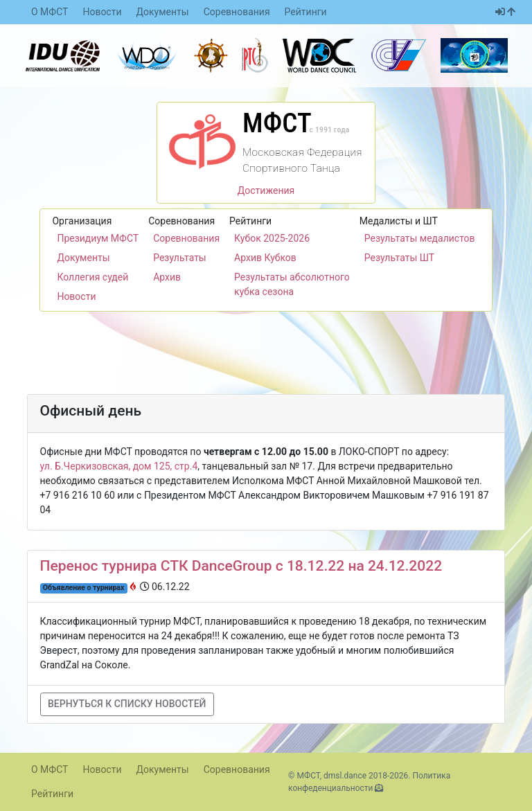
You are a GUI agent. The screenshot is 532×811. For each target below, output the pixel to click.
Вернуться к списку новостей (127, 704)
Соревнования (237, 12)
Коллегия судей (92, 277)
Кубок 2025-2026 (272, 238)
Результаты (180, 258)
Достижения (266, 190)
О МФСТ (50, 12)
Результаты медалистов (420, 238)
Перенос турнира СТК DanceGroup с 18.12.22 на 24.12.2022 (241, 566)
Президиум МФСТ (98, 238)
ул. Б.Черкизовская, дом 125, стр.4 (119, 466)
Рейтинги (306, 12)
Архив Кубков (265, 258)
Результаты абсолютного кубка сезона (292, 284)
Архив (167, 277)
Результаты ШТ (399, 258)
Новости (102, 12)
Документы (163, 12)
